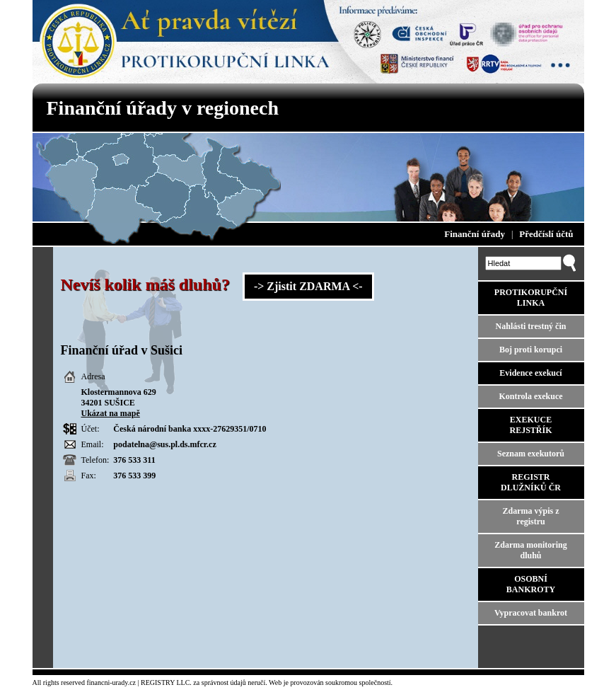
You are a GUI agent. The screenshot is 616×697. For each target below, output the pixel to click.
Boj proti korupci (531, 350)
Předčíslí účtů (546, 234)
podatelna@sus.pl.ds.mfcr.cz (164, 444)
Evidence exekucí (530, 373)
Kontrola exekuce (530, 396)
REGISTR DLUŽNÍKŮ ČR (531, 482)
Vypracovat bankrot (531, 613)
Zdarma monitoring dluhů (530, 550)
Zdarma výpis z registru (530, 516)
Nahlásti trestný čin (531, 326)
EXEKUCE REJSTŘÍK (530, 425)
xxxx (202, 429)
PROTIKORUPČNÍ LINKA (531, 298)
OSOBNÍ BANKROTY (531, 584)
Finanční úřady (475, 234)
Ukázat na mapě (111, 413)
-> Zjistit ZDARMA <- (308, 286)
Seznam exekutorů (531, 454)
